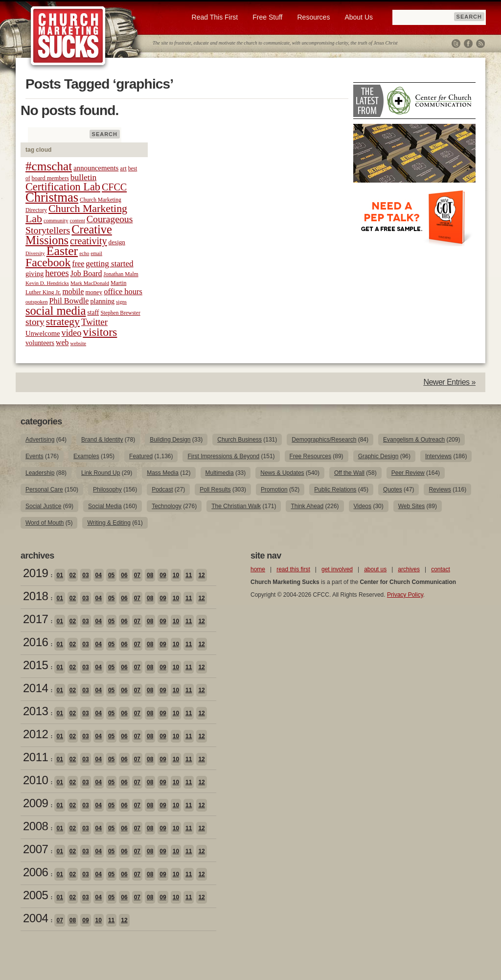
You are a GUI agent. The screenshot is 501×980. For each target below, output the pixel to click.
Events (34, 456)
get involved (337, 569)
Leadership (40, 473)
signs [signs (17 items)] (121, 302)
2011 (35, 757)
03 (85, 575)
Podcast (162, 490)
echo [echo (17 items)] (84, 253)
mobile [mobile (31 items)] (73, 292)
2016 (35, 642)
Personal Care (44, 490)
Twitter (456, 44)
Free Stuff (267, 17)
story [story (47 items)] (35, 322)
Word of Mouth (45, 523)
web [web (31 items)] (62, 342)
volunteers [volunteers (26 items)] (40, 343)
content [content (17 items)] (77, 221)
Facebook (468, 44)
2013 (35, 711)
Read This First (215, 17)
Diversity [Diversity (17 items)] (35, 253)
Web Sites (411, 506)
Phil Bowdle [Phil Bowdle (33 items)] (69, 301)
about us (375, 569)
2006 (35, 872)
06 (124, 575)
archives (409, 569)
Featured (141, 456)
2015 (35, 665)
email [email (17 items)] (96, 253)
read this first (293, 569)
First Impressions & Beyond (223, 456)
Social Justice (43, 506)
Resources (313, 17)
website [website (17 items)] (79, 343)
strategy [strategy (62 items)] (63, 322)
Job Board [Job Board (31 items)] (86, 273)
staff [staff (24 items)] (93, 313)
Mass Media (163, 473)
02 (73, 575)
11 (189, 575)
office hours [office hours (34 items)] (123, 292)
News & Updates (282, 473)
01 (59, 575)
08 (150, 575)
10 (176, 575)
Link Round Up (101, 473)
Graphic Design (378, 456)
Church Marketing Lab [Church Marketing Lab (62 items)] (76, 214)
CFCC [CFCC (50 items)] (114, 187)
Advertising (40, 440)
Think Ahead (307, 506)
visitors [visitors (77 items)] (100, 332)
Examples (86, 456)
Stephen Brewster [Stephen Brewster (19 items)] (120, 313)
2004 (35, 918)
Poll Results (215, 490)
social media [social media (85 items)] (56, 311)
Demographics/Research (324, 440)
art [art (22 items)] (123, 168)
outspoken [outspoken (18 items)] (37, 302)
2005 (35, 895)
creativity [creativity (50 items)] (89, 241)
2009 (35, 803)
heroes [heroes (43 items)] (57, 273)
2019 (35, 573)
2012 (35, 734)
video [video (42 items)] (72, 333)
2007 (35, 849)
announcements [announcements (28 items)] (96, 168)
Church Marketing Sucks (68, 36)
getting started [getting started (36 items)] (109, 264)
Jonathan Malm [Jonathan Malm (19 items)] (121, 274)
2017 (35, 619)
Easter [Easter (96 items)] (62, 251)
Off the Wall (349, 473)
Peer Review (408, 473)
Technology (167, 506)
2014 (35, 688)
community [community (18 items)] (56, 220)
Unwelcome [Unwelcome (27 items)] (43, 333)
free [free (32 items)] (78, 264)
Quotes (393, 490)
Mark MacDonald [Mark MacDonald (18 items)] (90, 283)
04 (99, 575)
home (258, 569)
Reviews (440, 490)
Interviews (438, 456)
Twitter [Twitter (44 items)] (94, 322)
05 (111, 575)
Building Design (170, 440)
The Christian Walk (236, 506)
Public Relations (335, 490)
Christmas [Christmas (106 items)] (52, 197)
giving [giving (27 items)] (34, 274)
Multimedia (220, 473)
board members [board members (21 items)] (50, 178)
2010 (35, 780)
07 (137, 575)
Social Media (105, 506)
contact (441, 569)
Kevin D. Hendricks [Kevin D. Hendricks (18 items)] (47, 283)
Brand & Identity (102, 440)
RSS (480, 44)
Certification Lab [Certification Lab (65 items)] (63, 187)
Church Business (239, 440)
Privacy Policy (405, 595)
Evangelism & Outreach (414, 440)
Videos (363, 506)
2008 (35, 826)
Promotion (274, 490)
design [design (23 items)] (117, 242)
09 (163, 575)
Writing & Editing (109, 523)
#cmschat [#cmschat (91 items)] (49, 166)
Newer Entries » (449, 382)
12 (201, 575)
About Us (359, 17)
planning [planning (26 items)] (102, 301)
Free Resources (310, 456)
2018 (35, 596)
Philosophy (107, 490)
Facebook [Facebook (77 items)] (48, 262)
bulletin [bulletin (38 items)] (84, 177)
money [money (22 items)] (94, 292)
